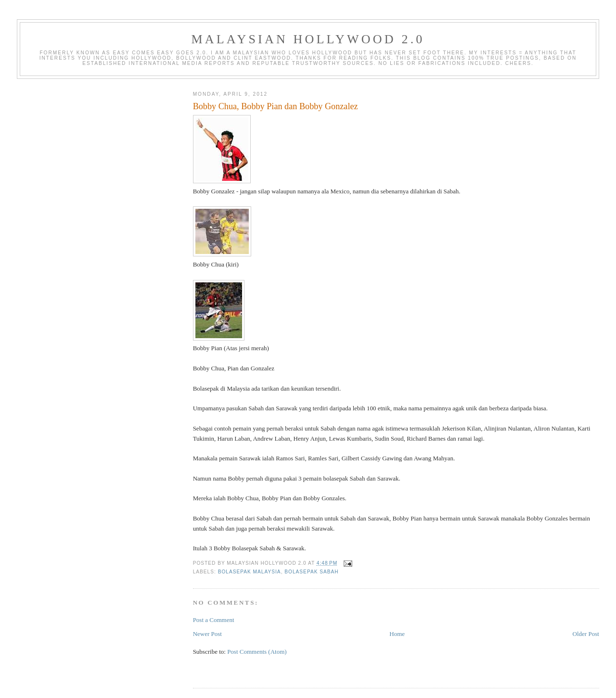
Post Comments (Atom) (257, 652)
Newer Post (207, 634)
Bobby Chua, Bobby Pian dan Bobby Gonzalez (276, 106)
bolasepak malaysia (250, 572)
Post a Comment (214, 620)
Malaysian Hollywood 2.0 (308, 39)
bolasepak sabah (311, 572)
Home (397, 634)
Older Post (586, 634)
